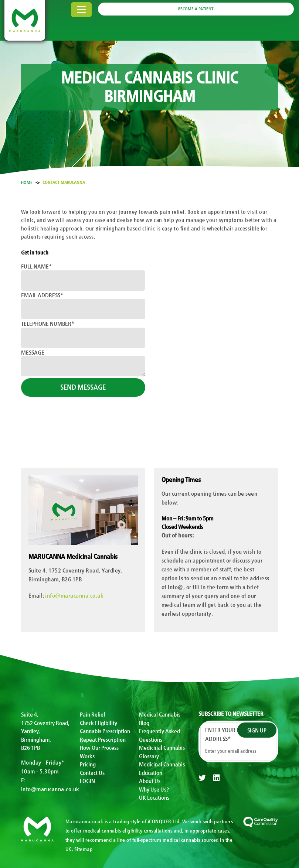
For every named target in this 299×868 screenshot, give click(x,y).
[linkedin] (217, 778)
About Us (150, 780)
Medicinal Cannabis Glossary (162, 751)
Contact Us (92, 772)
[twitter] (202, 778)
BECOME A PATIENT (196, 8)
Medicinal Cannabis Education (162, 768)
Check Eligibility (98, 722)
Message (33, 352)
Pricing (88, 764)
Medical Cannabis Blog (160, 718)
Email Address (42, 295)
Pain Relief (93, 714)
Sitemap (84, 849)
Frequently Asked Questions (159, 735)
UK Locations (154, 797)
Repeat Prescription (103, 739)
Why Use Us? (154, 789)
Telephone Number (48, 323)
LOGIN (87, 780)
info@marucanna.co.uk (74, 595)
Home (27, 182)
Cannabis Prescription (105, 731)
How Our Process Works (99, 751)
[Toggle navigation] (81, 10)
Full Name (36, 266)
